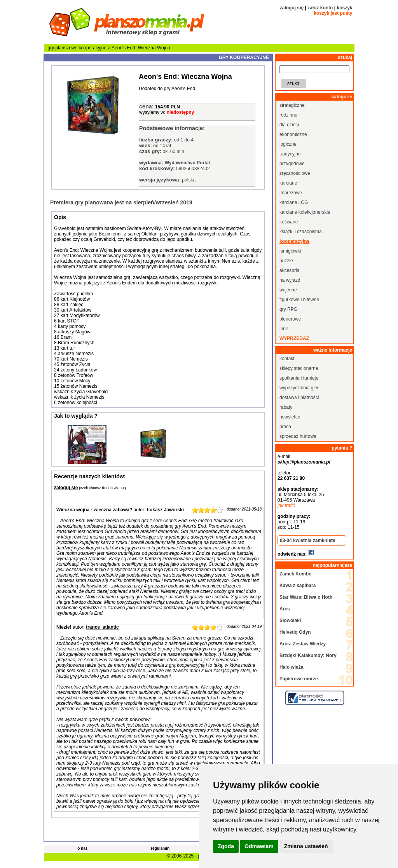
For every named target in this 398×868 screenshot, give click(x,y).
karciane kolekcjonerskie (305, 212)
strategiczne (292, 105)
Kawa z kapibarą (298, 586)
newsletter (290, 417)
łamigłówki (290, 251)
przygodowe (292, 164)
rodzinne (288, 115)
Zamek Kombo (296, 574)
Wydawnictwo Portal (187, 163)
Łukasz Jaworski (165, 510)
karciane (288, 183)
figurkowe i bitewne (299, 300)
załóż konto (320, 8)
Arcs (285, 609)
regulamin (160, 848)
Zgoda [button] (226, 846)
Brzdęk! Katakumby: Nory (308, 655)
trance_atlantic (102, 627)
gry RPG (288, 309)
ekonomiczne (293, 134)
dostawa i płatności (299, 397)
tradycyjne (290, 154)
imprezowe (291, 193)
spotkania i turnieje (299, 378)
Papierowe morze (299, 679)
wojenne (288, 290)
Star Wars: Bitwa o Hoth (306, 597)
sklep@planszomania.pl (304, 462)
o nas (82, 848)
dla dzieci (289, 125)
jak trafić (286, 505)
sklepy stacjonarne (299, 368)
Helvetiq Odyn (295, 632)
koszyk (344, 8)
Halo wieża (291, 667)
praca (285, 427)
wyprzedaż (294, 338)
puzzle (286, 261)
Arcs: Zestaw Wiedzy (303, 644)
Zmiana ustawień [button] (306, 846)
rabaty (286, 407)
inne (284, 329)
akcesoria (289, 270)
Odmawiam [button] (259, 846)
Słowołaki (290, 620)
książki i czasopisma (301, 232)
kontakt (287, 359)
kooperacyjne (93, 48)
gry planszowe (63, 48)
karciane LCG (294, 202)
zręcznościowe (295, 173)
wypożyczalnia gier (299, 388)
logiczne (288, 144)
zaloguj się (292, 8)
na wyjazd (290, 280)
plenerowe (290, 319)
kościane (289, 222)
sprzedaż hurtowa (298, 436)
